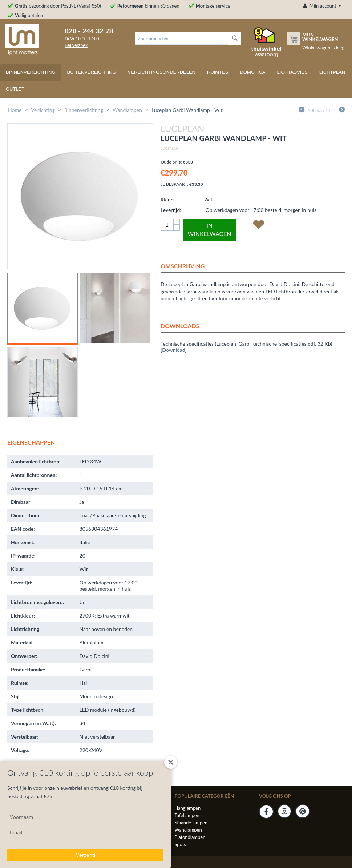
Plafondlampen (190, 837)
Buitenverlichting (92, 72)
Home (15, 110)
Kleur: (167, 199)
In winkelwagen (210, 229)
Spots (180, 844)
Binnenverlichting (31, 72)
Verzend (86, 855)
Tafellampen (187, 815)
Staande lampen (191, 823)
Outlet (15, 89)
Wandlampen (127, 110)
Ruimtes (218, 72)
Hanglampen (187, 808)
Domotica (252, 72)
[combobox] (182, 38)
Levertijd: (171, 210)
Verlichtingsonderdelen (162, 72)
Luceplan (170, 148)
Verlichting (43, 110)
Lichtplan (332, 72)
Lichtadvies (292, 72)
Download (173, 350)
